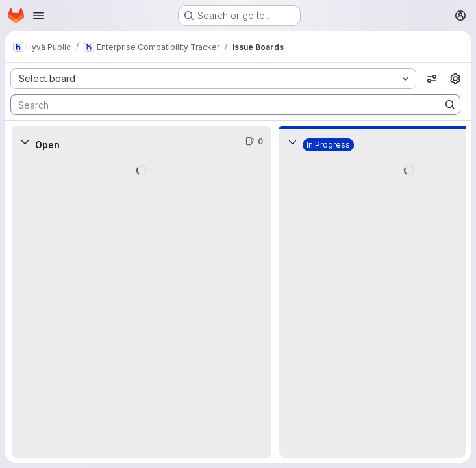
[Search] (219, 105)
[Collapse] (25, 142)
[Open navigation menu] (38, 16)
